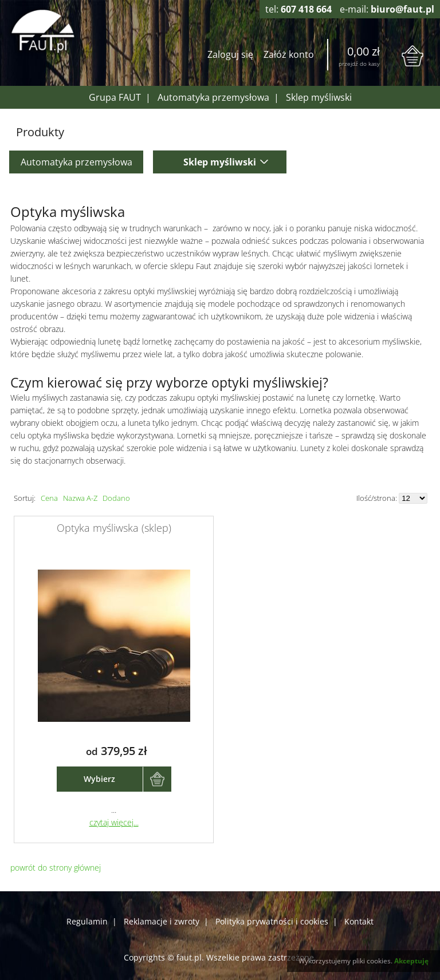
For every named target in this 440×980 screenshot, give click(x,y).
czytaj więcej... (114, 822)
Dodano (116, 498)
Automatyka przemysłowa (213, 97)
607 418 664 (306, 9)
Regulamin (87, 921)
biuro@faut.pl (402, 9)
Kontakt (359, 921)
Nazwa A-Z (80, 498)
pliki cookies (372, 961)
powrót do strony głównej (56, 868)
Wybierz (99, 779)
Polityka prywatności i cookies (272, 921)
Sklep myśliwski (319, 97)
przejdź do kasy (359, 64)
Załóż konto (289, 54)
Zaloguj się (230, 54)
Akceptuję (411, 961)
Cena (49, 498)
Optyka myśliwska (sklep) (114, 528)
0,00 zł (364, 51)
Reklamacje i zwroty (162, 921)
